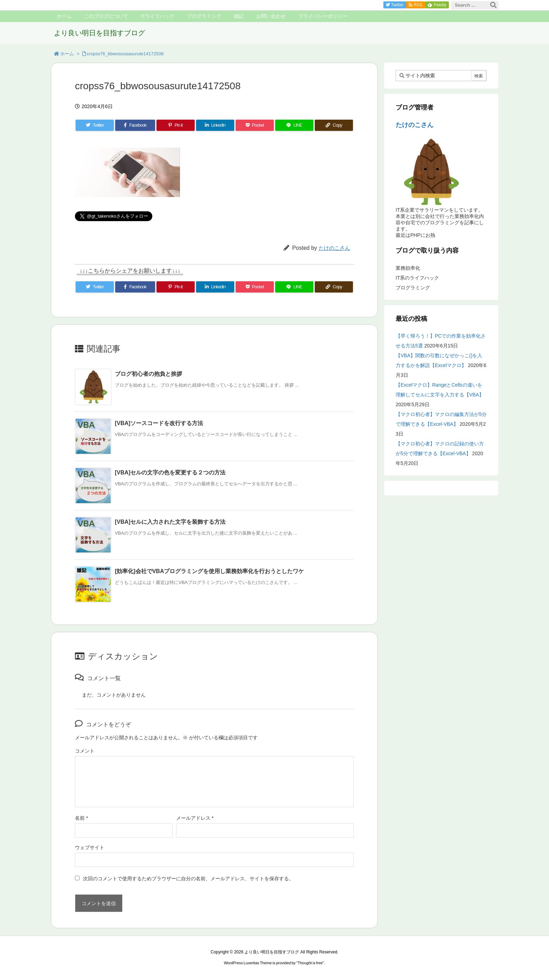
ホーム (67, 54)
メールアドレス (195, 818)
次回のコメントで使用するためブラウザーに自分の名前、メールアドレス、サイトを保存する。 (188, 879)
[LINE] (294, 125)
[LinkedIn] (215, 125)
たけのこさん (334, 248)
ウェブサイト (90, 847)
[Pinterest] (176, 125)
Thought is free (310, 963)
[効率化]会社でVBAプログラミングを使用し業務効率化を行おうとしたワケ (209, 571)
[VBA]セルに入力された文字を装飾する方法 (170, 522)
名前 (81, 818)
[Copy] (334, 125)
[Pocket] (255, 125)
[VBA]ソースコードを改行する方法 (159, 423)
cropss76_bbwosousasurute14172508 (125, 54)
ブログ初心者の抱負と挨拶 (148, 374)
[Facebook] (135, 125)
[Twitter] (95, 125)
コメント (85, 751)
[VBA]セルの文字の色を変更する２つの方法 (170, 473)
